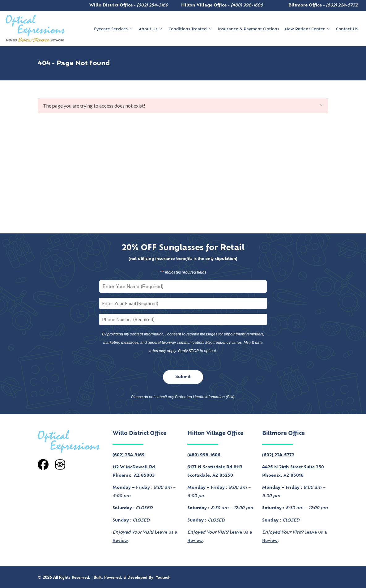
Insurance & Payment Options (249, 29)
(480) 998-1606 (247, 5)
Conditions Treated (190, 29)
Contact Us (347, 29)
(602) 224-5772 (342, 5)
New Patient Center (308, 29)
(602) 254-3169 (153, 5)
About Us (151, 29)
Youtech (163, 578)
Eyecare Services (114, 29)
